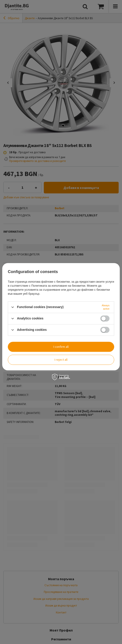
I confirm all (61, 347)
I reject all (61, 360)
